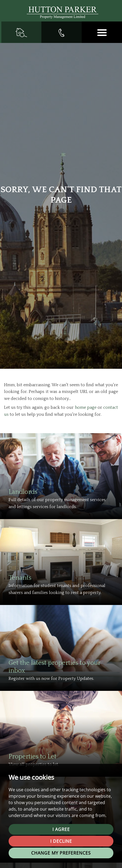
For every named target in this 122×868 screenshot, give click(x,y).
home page (86, 407)
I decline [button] (61, 841)
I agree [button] (61, 829)
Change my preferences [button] (61, 853)
